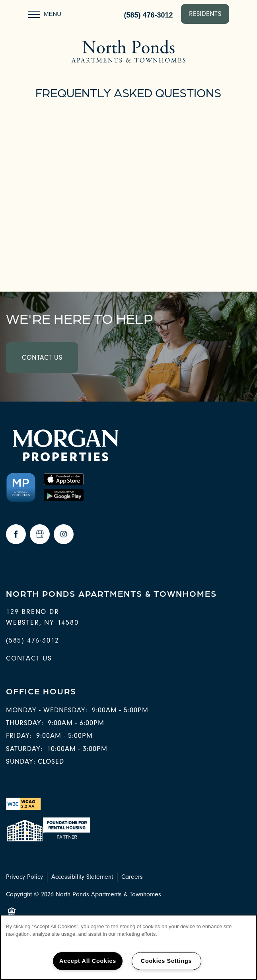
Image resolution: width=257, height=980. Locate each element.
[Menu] (45, 14)
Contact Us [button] (42, 358)
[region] (128, 947)
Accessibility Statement (82, 877)
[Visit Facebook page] (16, 534)
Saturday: (24, 749)
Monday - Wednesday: (47, 710)
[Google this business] (40, 534)
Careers (132, 877)
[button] (205, 14)
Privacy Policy (24, 877)
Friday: (19, 736)
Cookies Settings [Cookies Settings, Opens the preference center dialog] (166, 961)
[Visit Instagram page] (64, 534)
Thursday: (25, 723)
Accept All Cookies (88, 961)
